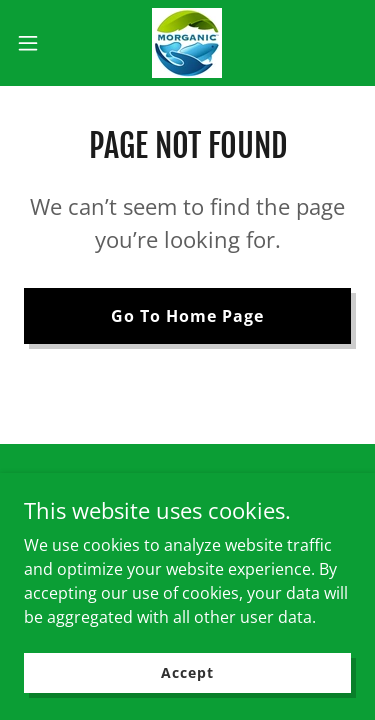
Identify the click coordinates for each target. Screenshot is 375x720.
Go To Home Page (187, 316)
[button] (35, 43)
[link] (187, 43)
